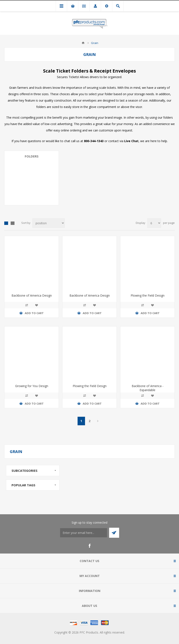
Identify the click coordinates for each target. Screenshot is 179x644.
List (13, 223)
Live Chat (131, 141)
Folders (32, 156)
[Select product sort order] (49, 223)
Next (98, 421)
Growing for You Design (32, 386)
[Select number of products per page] (154, 223)
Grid (6, 223)
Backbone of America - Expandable (148, 388)
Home (83, 43)
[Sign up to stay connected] (84, 533)
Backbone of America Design (32, 295)
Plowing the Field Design (148, 295)
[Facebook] (89, 546)
